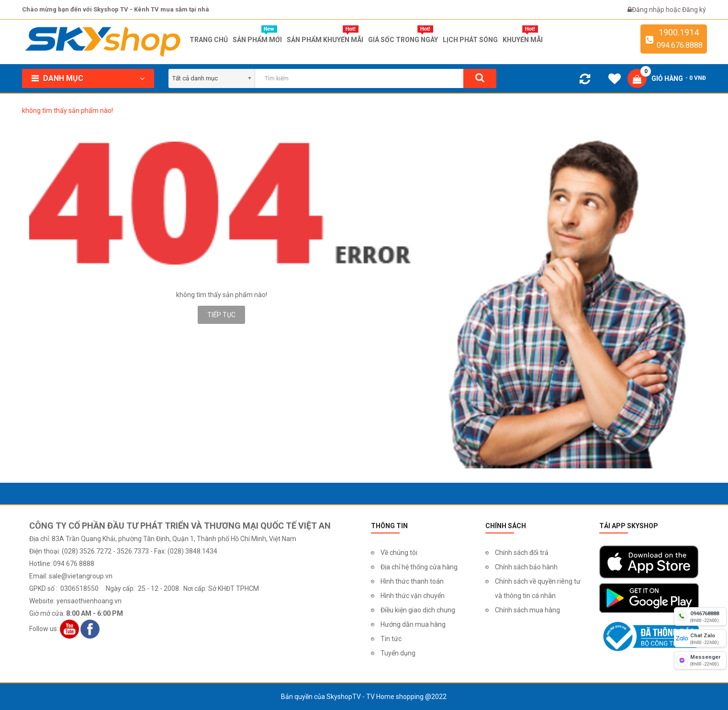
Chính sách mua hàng (527, 610)
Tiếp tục (221, 315)
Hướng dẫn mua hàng (413, 624)
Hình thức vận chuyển (413, 596)
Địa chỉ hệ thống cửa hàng (419, 567)
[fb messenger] (700, 660)
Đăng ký (694, 10)
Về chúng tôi (399, 553)
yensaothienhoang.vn (89, 601)
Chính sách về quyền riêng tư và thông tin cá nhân (538, 588)
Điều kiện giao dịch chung (418, 610)
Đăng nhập (649, 10)
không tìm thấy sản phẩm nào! (67, 111)
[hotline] (700, 616)
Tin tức (391, 639)
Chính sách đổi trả (522, 553)
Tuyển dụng (398, 653)
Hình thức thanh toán (412, 581)
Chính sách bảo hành (526, 567)
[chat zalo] (700, 638)
